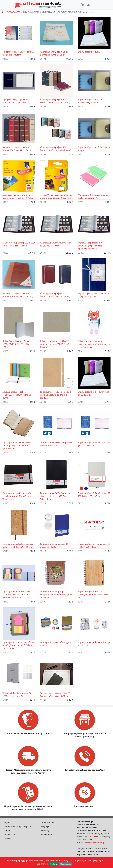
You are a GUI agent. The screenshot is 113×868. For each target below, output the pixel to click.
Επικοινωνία (9, 835)
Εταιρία (7, 831)
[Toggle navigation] (96, 5)
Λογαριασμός (47, 835)
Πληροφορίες (66, 864)
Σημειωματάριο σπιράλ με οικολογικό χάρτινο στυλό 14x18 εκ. (93, 595)
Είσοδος (45, 831)
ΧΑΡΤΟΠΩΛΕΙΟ (13, 12)
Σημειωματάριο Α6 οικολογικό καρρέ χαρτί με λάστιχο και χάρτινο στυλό (17, 446)
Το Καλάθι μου (48, 823)
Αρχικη (7, 823)
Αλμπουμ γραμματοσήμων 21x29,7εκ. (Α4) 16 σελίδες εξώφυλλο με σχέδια (90, 246)
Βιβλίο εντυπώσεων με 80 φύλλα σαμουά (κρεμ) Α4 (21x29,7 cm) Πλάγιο (55, 344)
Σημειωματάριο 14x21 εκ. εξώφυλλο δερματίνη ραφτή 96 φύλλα (17, 395)
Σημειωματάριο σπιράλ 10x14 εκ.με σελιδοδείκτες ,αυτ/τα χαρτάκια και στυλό (16, 595)
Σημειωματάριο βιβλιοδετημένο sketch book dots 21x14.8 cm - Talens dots (17, 496)
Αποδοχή (54, 864)
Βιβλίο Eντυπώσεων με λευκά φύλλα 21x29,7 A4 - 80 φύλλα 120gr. (16, 344)
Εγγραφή (45, 827)
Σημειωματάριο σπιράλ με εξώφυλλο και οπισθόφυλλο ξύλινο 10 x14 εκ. (56, 595)
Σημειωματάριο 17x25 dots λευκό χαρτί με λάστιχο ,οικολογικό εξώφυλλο (56, 395)
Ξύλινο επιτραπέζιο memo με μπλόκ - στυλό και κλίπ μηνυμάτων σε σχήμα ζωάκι (94, 344)
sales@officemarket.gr (94, 843)
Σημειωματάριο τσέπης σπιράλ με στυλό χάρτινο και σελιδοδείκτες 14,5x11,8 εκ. (18, 645)
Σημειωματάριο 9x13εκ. (89, 52)
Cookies (7, 839)
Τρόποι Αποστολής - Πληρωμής (18, 827)
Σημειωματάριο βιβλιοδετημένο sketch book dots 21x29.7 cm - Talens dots (55, 496)
